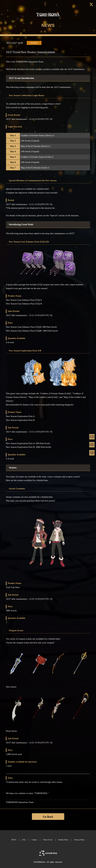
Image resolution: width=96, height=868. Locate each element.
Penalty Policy (63, 840)
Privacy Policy (80, 840)
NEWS (14, 840)
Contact (34, 840)
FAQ (24, 840)
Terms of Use (47, 840)
